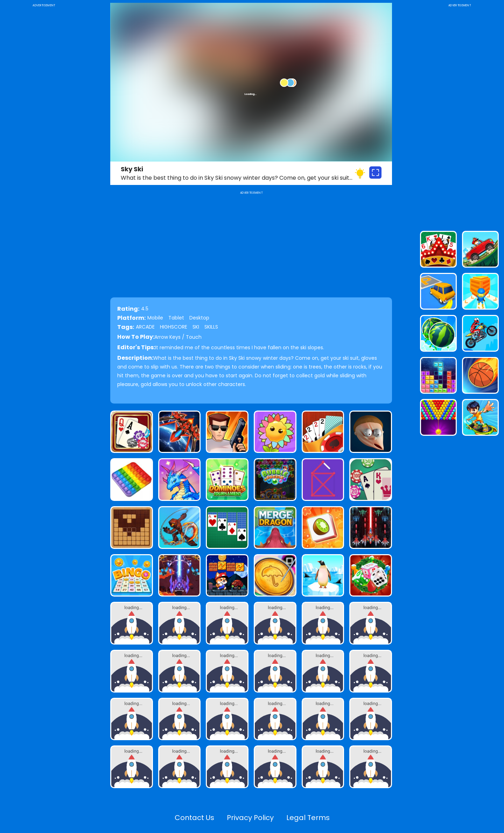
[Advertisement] (44, 113)
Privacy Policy (250, 818)
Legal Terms (308, 818)
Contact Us (194, 818)
